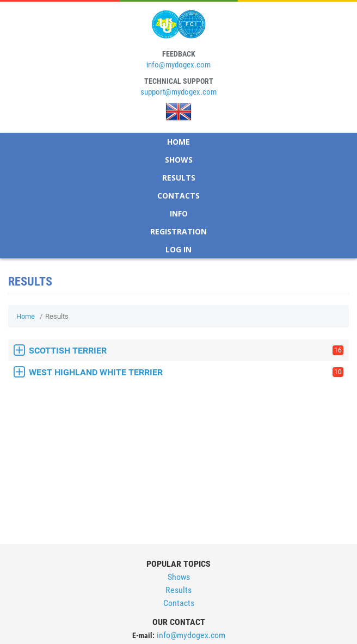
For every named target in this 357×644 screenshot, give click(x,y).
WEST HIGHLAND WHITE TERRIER (186, 372)
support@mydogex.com (178, 92)
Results (179, 178)
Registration (178, 231)
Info (179, 213)
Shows (179, 160)
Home (178, 142)
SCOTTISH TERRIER (186, 351)
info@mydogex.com (178, 65)
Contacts (178, 196)
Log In (178, 249)
